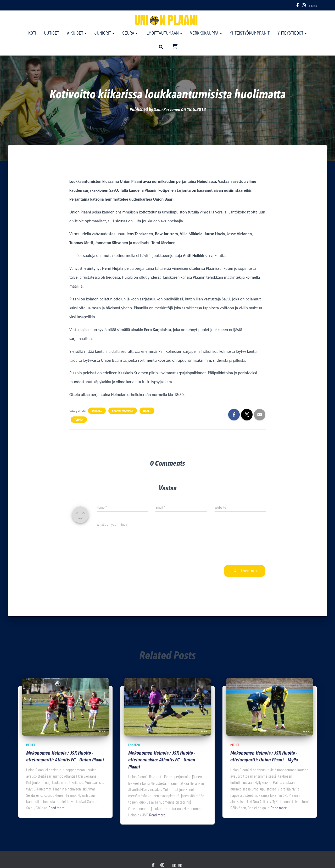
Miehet (147, 411)
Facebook (298, 6)
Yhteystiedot (292, 33)
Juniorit (104, 33)
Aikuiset (77, 33)
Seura (130, 33)
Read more (57, 815)
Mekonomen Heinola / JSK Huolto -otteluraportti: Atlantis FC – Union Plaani (61, 760)
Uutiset (52, 33)
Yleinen (79, 420)
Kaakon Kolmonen (123, 411)
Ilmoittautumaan (164, 33)
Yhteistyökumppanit (250, 33)
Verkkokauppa (206, 33)
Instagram (304, 6)
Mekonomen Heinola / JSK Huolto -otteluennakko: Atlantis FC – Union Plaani (163, 760)
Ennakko (97, 411)
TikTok (313, 6)
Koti (32, 33)
